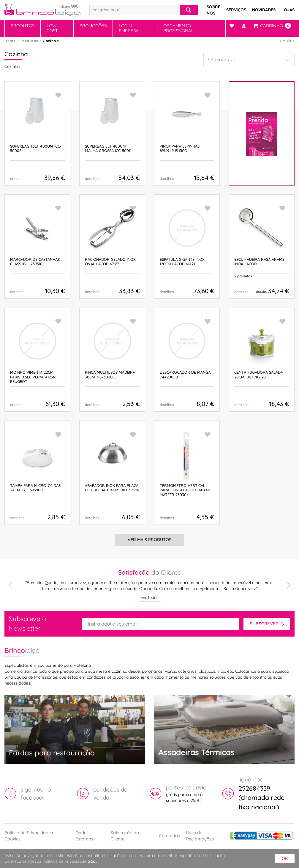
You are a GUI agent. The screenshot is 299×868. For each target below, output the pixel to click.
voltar (289, 41)
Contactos (169, 836)
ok (285, 859)
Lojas (288, 10)
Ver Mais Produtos (149, 540)
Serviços (236, 10)
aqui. (92, 861)
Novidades (264, 10)
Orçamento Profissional (178, 28)
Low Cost (52, 28)
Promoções (93, 26)
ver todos (150, 597)
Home (10, 41)
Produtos (23, 26)
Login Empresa (129, 28)
